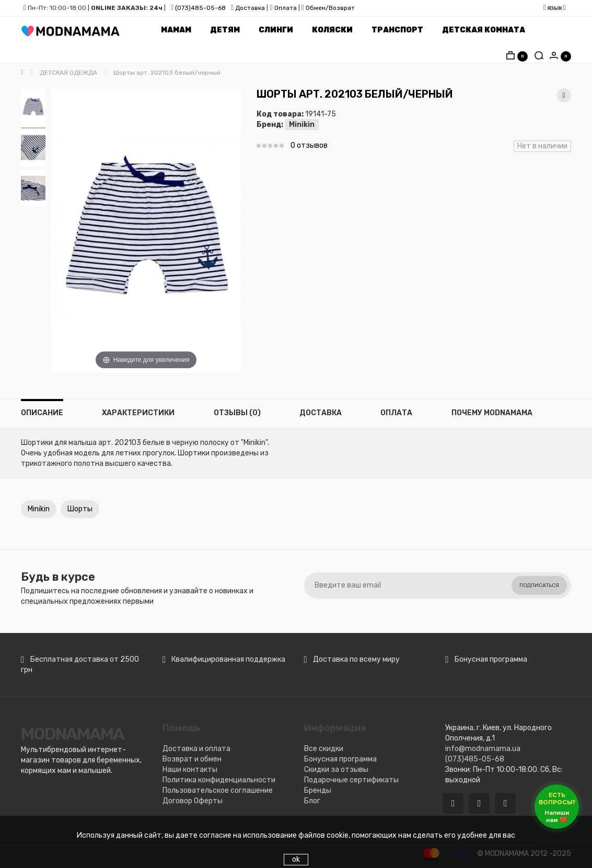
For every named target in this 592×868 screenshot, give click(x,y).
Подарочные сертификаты (351, 780)
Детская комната (484, 30)
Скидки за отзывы (336, 770)
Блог (312, 801)
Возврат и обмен (192, 759)
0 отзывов (309, 145)
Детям (225, 30)
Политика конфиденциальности (219, 780)
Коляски (332, 30)
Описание (42, 413)
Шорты (80, 509)
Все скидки (324, 749)
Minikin (302, 125)
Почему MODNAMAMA (492, 413)
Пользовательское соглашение (218, 790)
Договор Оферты (193, 801)
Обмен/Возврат (330, 8)
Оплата (286, 8)
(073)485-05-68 (200, 8)
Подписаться (539, 585)
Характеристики (138, 413)
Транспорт (397, 30)
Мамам (176, 30)
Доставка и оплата (196, 749)
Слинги (276, 30)
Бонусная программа (340, 759)
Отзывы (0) (237, 413)
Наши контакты (190, 770)
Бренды (318, 790)
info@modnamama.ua (483, 749)
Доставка (249, 8)
